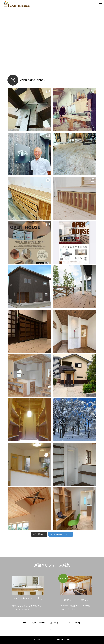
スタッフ (66, 623)
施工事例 (54, 623)
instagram (79, 623)
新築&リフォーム (39, 623)
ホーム (24, 623)
